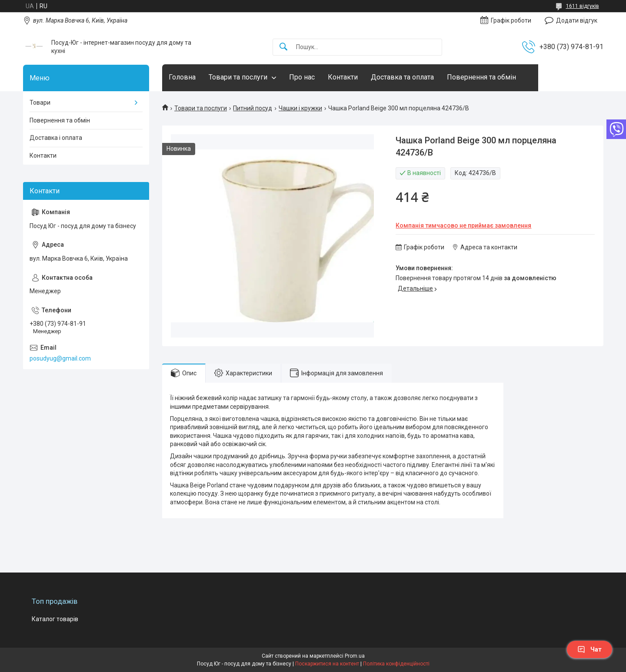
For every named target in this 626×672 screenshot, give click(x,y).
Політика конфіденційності (396, 664)
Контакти (343, 77)
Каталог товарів (55, 619)
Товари (40, 103)
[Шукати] (283, 47)
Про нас (302, 77)
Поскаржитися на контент (327, 664)
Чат (589, 649)
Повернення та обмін (481, 77)
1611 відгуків (583, 6)
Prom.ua (355, 656)
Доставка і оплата (56, 138)
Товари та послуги (238, 77)
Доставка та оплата (402, 77)
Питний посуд (253, 108)
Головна (182, 77)
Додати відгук (577, 20)
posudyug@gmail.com (60, 358)
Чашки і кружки (300, 108)
